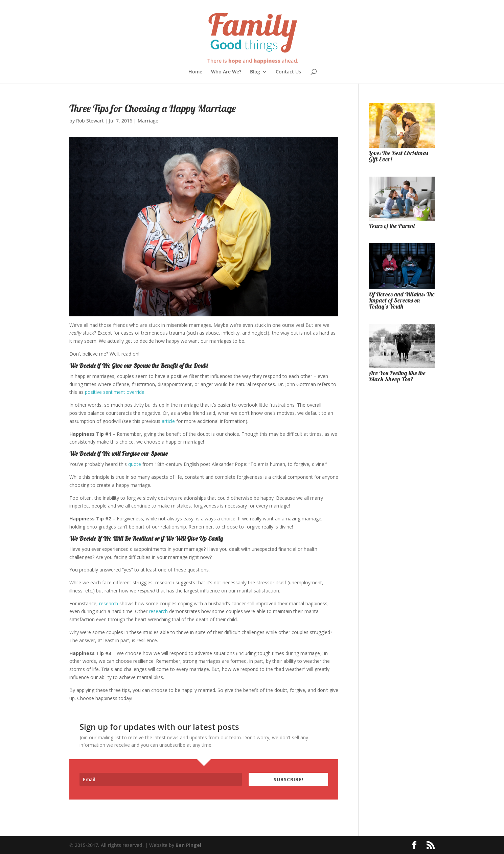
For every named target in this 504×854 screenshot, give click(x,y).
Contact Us (288, 72)
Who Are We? (226, 72)
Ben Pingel (188, 845)
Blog (255, 72)
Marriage (148, 121)
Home (195, 72)
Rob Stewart (90, 121)
